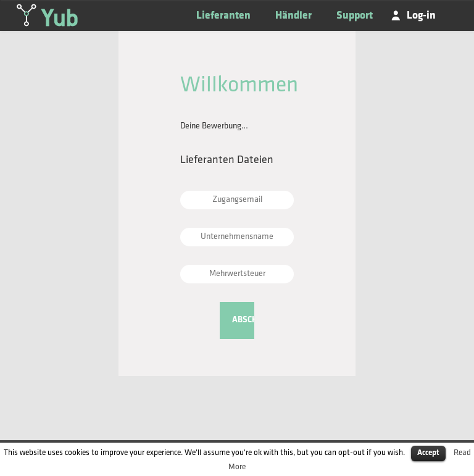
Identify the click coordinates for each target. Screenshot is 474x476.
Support (355, 16)
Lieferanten (223, 16)
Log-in (421, 16)
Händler (293, 16)
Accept (428, 453)
